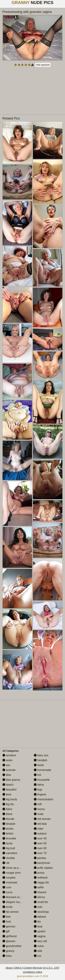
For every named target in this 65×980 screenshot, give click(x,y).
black (7, 814)
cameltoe (10, 853)
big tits (8, 804)
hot (38, 775)
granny (8, 951)
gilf (6, 931)
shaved (40, 892)
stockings (41, 912)
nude (39, 814)
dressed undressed (16, 897)
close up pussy (13, 868)
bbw (7, 775)
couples (9, 878)
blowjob (9, 824)
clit (6, 863)
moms (39, 809)
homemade (43, 770)
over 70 (40, 853)
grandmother (12, 946)
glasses (9, 941)
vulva (39, 946)
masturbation (44, 799)
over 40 (40, 838)
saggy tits (41, 882)
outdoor (40, 834)
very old (40, 941)
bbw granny (11, 780)
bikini (7, 809)
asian (8, 760)
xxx (38, 956)
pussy (39, 873)
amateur (9, 755)
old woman (42, 819)
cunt (7, 887)
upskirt (40, 931)
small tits (41, 902)
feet (6, 917)
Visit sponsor (43, 65)
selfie (39, 887)
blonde (8, 819)
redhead (41, 878)
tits (37, 922)
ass (6, 765)
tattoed (40, 917)
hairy (7, 956)
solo (38, 907)
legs (38, 790)
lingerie (40, 794)
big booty (10, 799)
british (8, 834)
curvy (8, 892)
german (9, 926)
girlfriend (10, 936)
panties (40, 858)
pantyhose (42, 863)
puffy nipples (43, 868)
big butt (9, 848)
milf (38, 804)
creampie (10, 882)
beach (8, 785)
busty (8, 843)
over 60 (40, 848)
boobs (8, 829)
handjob (40, 760)
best (7, 794)
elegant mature (13, 902)
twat (38, 926)
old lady (40, 824)
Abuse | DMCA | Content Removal (24, 968)
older (39, 829)
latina (39, 785)
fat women (11, 912)
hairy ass (41, 755)
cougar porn (12, 873)
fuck (7, 922)
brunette (9, 838)
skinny (40, 897)
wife (38, 951)
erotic (8, 907)
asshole (9, 770)
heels (39, 765)
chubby (9, 858)
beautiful (9, 790)
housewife (42, 780)
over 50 (40, 843)
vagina (40, 936)
